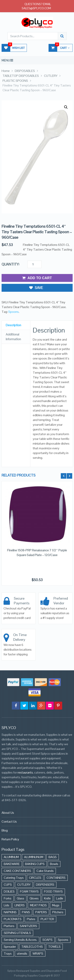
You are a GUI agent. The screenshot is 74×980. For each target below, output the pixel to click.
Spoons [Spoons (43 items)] (63, 940)
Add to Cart (37, 278)
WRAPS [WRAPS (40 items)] (38, 954)
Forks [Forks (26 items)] (8, 898)
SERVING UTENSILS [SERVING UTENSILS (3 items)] (17, 933)
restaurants (25, 772)
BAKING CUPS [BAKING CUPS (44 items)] (35, 864)
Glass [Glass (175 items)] (21, 898)
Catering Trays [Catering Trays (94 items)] (14, 878)
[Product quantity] (35, 264)
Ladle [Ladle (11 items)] (60, 898)
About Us (8, 813)
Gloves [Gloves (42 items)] (34, 898)
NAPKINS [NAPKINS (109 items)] (10, 912)
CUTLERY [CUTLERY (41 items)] (24, 885)
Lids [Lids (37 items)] (7, 905)
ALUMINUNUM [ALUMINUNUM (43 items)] (34, 857)
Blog (5, 830)
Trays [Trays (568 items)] (8, 954)
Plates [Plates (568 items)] (31, 919)
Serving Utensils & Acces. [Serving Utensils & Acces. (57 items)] (20, 940)
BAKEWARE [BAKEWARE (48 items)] (12, 864)
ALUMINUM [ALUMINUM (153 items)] (11, 857)
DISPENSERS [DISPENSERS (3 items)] (45, 885)
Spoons (14, 312)
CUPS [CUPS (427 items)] (8, 885)
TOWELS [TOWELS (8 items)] (54, 947)
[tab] (16, 325)
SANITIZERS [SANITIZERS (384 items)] (28, 926)
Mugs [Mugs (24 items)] (56, 905)
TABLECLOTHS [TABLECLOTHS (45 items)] (32, 947)
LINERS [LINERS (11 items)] (20, 905)
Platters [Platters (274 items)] (9, 926)
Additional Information (13, 337)
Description (13, 325)
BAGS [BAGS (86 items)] (53, 857)
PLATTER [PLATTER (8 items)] (47, 919)
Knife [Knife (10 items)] (47, 898)
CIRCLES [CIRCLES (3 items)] (35, 878)
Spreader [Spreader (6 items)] (10, 947)
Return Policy (10, 839)
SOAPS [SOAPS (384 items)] (47, 940)
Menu (6, 60)
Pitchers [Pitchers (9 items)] (58, 912)
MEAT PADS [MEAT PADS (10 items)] (38, 905)
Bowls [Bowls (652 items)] (54, 864)
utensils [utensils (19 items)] (22, 954)
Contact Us (9, 822)
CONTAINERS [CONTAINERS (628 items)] (56, 878)
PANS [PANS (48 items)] (26, 912)
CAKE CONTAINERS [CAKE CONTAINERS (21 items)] (17, 871)
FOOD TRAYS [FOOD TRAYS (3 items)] (53, 891)
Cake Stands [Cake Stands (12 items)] (45, 871)
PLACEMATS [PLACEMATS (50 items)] (13, 919)
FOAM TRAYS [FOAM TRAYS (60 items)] (29, 891)
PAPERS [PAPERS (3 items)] (41, 912)
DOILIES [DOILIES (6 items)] (9, 891)
